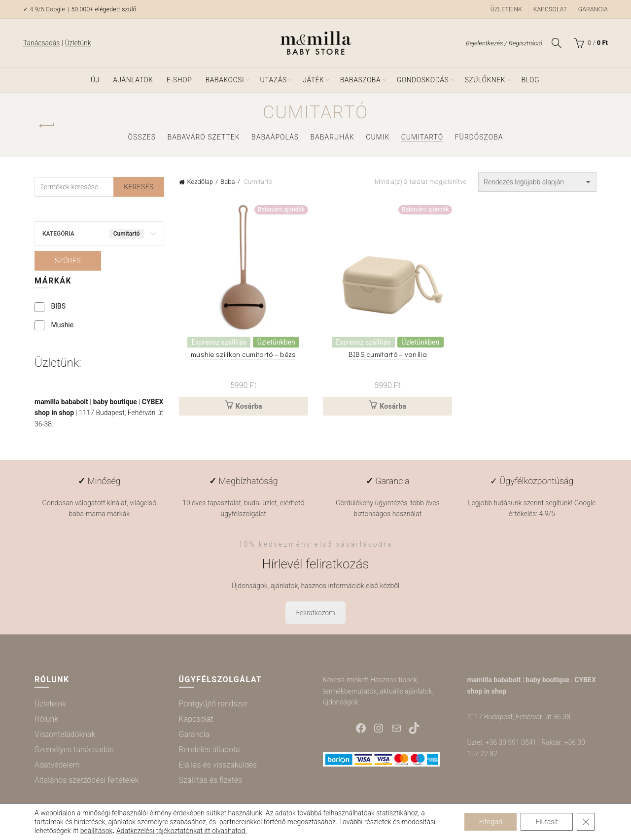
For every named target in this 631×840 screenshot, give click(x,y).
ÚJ (95, 80)
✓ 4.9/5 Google (45, 9)
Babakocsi (225, 80)
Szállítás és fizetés (211, 780)
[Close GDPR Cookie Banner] (586, 822)
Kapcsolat (550, 9)
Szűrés (68, 261)
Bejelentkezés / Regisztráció (504, 43)
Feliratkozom (315, 613)
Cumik (378, 137)
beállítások (97, 831)
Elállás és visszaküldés (218, 765)
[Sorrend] (537, 182)
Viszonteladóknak (65, 734)
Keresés (139, 187)
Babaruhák (333, 137)
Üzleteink (506, 9)
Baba (228, 182)
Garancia (593, 9)
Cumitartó (422, 137)
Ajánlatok (133, 80)
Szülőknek (485, 80)
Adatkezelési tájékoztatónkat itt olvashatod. (182, 831)
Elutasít (547, 822)
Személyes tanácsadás (74, 750)
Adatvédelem (57, 765)
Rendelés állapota (210, 750)
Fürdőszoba (479, 137)
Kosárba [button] (249, 406)
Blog (530, 80)
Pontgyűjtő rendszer (213, 704)
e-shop (179, 80)
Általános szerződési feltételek (87, 780)
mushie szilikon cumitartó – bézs (244, 354)
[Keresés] (557, 43)
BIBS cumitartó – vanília (388, 354)
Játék (313, 80)
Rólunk (46, 719)
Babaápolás (275, 137)
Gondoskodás (423, 80)
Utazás (274, 80)
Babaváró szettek (204, 137)
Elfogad (491, 822)
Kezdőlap (200, 182)
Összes (142, 137)
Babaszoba (360, 80)
